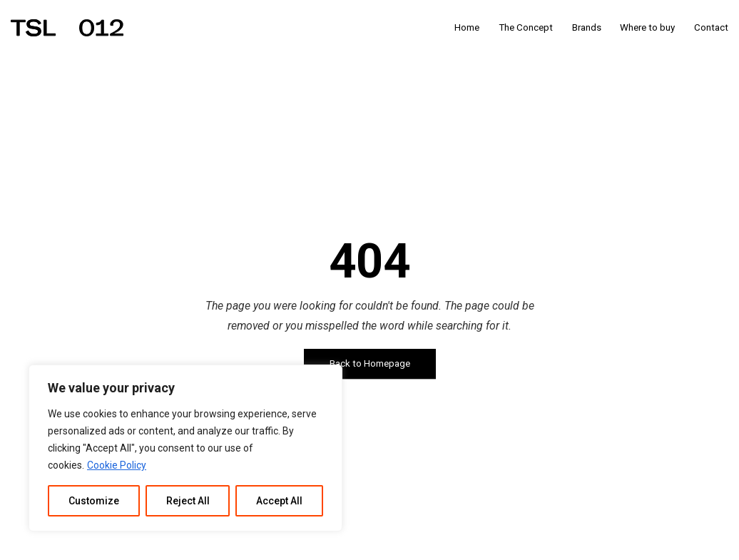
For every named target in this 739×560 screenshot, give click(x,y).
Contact (711, 27)
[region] (185, 448)
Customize (94, 501)
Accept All (279, 501)
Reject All (188, 501)
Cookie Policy (117, 465)
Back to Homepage (370, 364)
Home (467, 27)
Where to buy (647, 27)
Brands (587, 27)
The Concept (526, 27)
